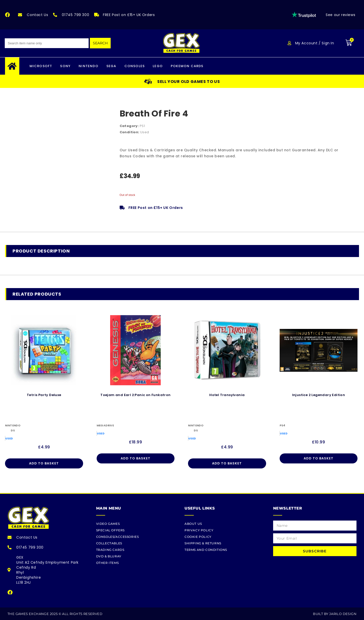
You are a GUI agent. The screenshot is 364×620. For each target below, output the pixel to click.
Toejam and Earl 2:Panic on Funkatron (135, 395)
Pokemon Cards (187, 66)
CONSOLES (135, 66)
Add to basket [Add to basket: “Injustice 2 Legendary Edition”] (319, 458)
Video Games (108, 524)
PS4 (283, 425)
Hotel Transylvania (227, 395)
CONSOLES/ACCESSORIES (118, 537)
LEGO (158, 66)
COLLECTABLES (109, 543)
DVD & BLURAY (109, 556)
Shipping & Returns (203, 543)
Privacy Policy (199, 530)
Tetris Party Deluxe (44, 395)
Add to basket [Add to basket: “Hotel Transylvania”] (227, 463)
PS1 (142, 126)
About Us (193, 524)
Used (145, 132)
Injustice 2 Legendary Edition (319, 395)
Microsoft (41, 66)
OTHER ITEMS (108, 563)
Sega (111, 66)
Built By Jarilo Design (335, 614)
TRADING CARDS (110, 550)
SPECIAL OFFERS (110, 530)
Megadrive (105, 425)
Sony (65, 66)
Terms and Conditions (206, 550)
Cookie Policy (198, 537)
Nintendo (88, 66)
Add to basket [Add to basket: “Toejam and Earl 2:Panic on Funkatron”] (136, 458)
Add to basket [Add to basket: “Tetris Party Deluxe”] (44, 463)
